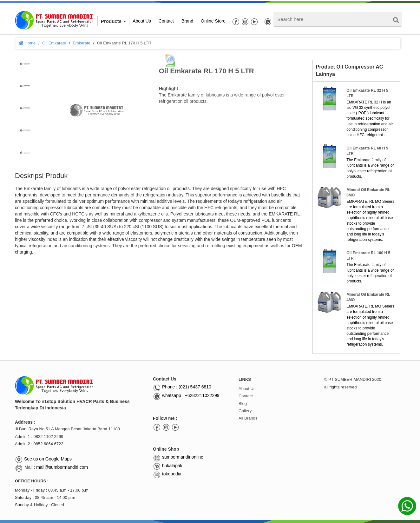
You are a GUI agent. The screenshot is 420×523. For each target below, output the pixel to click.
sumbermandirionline (178, 457)
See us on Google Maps (48, 459)
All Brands (248, 418)
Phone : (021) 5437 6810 (182, 387)
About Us (247, 389)
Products (113, 21)
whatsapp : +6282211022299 (186, 395)
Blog (243, 404)
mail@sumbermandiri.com (62, 467)
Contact (246, 396)
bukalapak (168, 466)
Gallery (245, 411)
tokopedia (167, 474)
